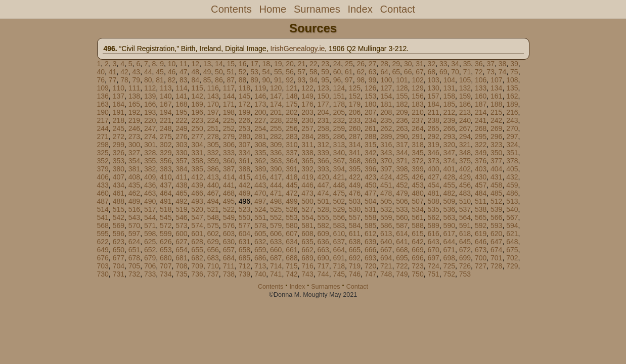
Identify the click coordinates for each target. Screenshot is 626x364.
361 (244, 161)
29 (396, 64)
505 (386, 201)
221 (166, 120)
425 (402, 177)
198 (229, 112)
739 (244, 274)
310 (292, 145)
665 (355, 250)
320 (449, 145)
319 (433, 145)
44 (148, 72)
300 (134, 145)
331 (197, 153)
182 (402, 104)
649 (103, 250)
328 (150, 153)
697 (433, 258)
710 (213, 266)
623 (119, 242)
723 (417, 266)
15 (231, 64)
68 (432, 72)
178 (339, 104)
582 (323, 225)
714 (276, 266)
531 (370, 209)
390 (276, 169)
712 (244, 266)
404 (496, 169)
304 (197, 145)
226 (244, 120)
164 (119, 104)
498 (276, 201)
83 (184, 80)
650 (119, 250)
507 (417, 201)
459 (512, 185)
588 (417, 225)
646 (481, 242)
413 (213, 177)
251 (213, 128)
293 (449, 136)
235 (386, 120)
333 (229, 153)
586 (386, 225)
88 (243, 80)
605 (260, 234)
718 (339, 266)
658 (244, 250)
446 (307, 185)
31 (420, 64)
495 (229, 201)
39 (514, 64)
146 (260, 96)
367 (339, 161)
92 (290, 80)
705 (134, 266)
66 (408, 72)
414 (229, 177)
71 (467, 72)
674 (496, 250)
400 (433, 169)
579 (276, 225)
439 (197, 185)
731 (119, 274)
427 (433, 177)
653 (166, 250)
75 (514, 72)
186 (465, 104)
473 (307, 193)
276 (181, 136)
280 (244, 136)
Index (360, 9)
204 (323, 112)
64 (384, 72)
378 (512, 161)
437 (166, 185)
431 (496, 177)
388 (244, 169)
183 (417, 104)
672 (465, 250)
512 (496, 201)
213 (465, 112)
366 (323, 161)
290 (402, 136)
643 (433, 242)
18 (266, 64)
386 (213, 169)
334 (244, 153)
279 (229, 136)
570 (134, 225)
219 (134, 120)
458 (496, 185)
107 (496, 80)
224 (213, 120)
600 (181, 234)
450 (370, 185)
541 (103, 217)
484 (481, 193)
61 (349, 72)
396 (370, 169)
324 (512, 145)
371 (402, 161)
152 (355, 96)
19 (278, 64)
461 (119, 193)
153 (370, 96)
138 (134, 96)
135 (512, 88)
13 (207, 64)
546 (181, 217)
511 (481, 201)
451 (386, 185)
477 (370, 193)
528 (323, 209)
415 (244, 177)
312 (323, 145)
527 (307, 209)
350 (496, 153)
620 (496, 234)
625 (150, 242)
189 (512, 104)
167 (166, 104)
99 (373, 80)
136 (103, 96)
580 (292, 225)
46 (172, 72)
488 (119, 201)
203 (307, 112)
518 (166, 209)
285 (323, 136)
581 (307, 225)
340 (339, 153)
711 (229, 266)
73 (490, 72)
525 (276, 209)
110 (119, 88)
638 (355, 242)
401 (449, 169)
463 (150, 193)
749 (402, 274)
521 (213, 209)
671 (449, 250)
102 (417, 80)
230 (307, 120)
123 (323, 88)
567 (512, 217)
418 (292, 177)
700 (481, 258)
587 (402, 225)
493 (197, 201)
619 (481, 234)
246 (134, 128)
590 (449, 225)
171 (229, 104)
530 (355, 209)
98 (361, 80)
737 (213, 274)
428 (449, 177)
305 (213, 145)
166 (150, 104)
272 (119, 136)
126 (370, 88)
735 (181, 274)
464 (166, 193)
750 (417, 274)
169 (197, 104)
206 (355, 112)
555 (323, 217)
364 (292, 161)
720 (370, 266)
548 (213, 217)
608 (307, 234)
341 (355, 153)
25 (349, 64)
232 (339, 120)
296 (496, 136)
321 (465, 145)
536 (449, 209)
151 (339, 96)
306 (229, 145)
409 (150, 177)
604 (244, 234)
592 (481, 225)
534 (417, 209)
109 (103, 88)
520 (197, 209)
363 (276, 161)
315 (370, 145)
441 (229, 185)
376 (481, 161)
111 (134, 88)
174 (276, 104)
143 (213, 96)
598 (150, 234)
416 (260, 177)
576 (229, 225)
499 (292, 201)
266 (449, 128)
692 (355, 258)
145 (244, 96)
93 (302, 80)
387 (229, 169)
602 (213, 234)
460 (103, 193)
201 (276, 112)
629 (213, 242)
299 (119, 145)
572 (166, 225)
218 (119, 120)
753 (465, 274)
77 (113, 80)
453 (417, 185)
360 (229, 161)
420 (323, 177)
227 (260, 120)
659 (260, 250)
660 (276, 250)
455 (449, 185)
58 (314, 72)
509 (449, 201)
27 (373, 64)
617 (449, 234)
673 (481, 250)
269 (496, 128)
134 (496, 88)
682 (197, 258)
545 (166, 217)
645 (465, 242)
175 (292, 104)
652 (150, 250)
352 (103, 161)
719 (355, 266)
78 (124, 80)
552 (276, 217)
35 (467, 64)
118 (244, 88)
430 (481, 177)
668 (402, 250)
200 (260, 112)
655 (197, 250)
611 (355, 234)
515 (119, 209)
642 (417, 242)
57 (302, 72)
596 (119, 234)
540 (512, 209)
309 (276, 145)
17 (254, 64)
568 (103, 225)
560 (402, 217)
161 (496, 96)
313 (339, 145)
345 (417, 153)
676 (103, 258)
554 (307, 217)
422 (355, 177)
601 (197, 234)
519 (181, 209)
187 (481, 104)
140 (166, 96)
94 (314, 80)
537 (465, 209)
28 (384, 64)
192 (134, 112)
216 (512, 112)
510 (465, 201)
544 (150, 217)
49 (207, 72)
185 (449, 104)
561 (417, 217)
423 (370, 177)
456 (465, 185)
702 (512, 258)
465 (181, 193)
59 (325, 72)
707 (166, 266)
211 (433, 112)
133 (481, 88)
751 (433, 274)
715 (292, 266)
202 (292, 112)
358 (197, 161)
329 (166, 153)
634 (292, 242)
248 (166, 128)
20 (290, 64)
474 (323, 193)
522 (229, 209)
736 (197, 274)
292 (433, 136)
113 (166, 88)
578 (260, 225)
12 (195, 64)
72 (479, 72)
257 (307, 128)
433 (103, 185)
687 (276, 258)
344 (402, 153)
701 (496, 258)
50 (219, 72)
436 (150, 185)
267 (465, 128)
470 (260, 193)
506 (402, 201)
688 (292, 258)
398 (402, 169)
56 (290, 72)
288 (370, 136)
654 (181, 250)
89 (254, 80)
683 (213, 258)
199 (244, 112)
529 (339, 209)
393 (323, 169)
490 (150, 201)
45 (160, 72)
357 (181, 161)
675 (512, 250)
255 (276, 128)
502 (339, 201)
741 (276, 274)
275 (166, 136)
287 (355, 136)
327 (134, 153)
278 (213, 136)
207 (370, 112)
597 (134, 234)
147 (276, 96)
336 (276, 153)
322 (481, 145)
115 (197, 88)
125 (355, 88)
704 (119, 266)
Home (273, 9)
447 (323, 185)
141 (181, 96)
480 (417, 193)
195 (181, 112)
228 (276, 120)
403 (481, 169)
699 (465, 258)
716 (307, 266)
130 (433, 88)
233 (355, 120)
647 (496, 242)
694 (386, 258)
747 (370, 274)
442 (244, 185)
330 (181, 153)
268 (481, 128)
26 (361, 64)
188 (496, 104)
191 (119, 112)
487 (103, 201)
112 (150, 88)
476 (355, 193)
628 (197, 242)
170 (213, 104)
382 (150, 169)
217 (103, 120)
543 (134, 217)
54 (266, 72)
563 (449, 217)
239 (449, 120)
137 (119, 96)
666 (370, 250)
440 (213, 185)
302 (166, 145)
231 (323, 120)
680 (166, 258)
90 (266, 80)
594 (512, 225)
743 (307, 274)
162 (512, 96)
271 (103, 136)
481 (433, 193)
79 (137, 80)
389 (260, 169)
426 (417, 177)
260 (355, 128)
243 (512, 120)
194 (166, 112)
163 (103, 104)
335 (260, 153)
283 (292, 136)
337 (292, 153)
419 (307, 177)
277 (197, 136)
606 (276, 234)
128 (402, 88)
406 (103, 177)
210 (417, 112)
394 (339, 169)
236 (402, 120)
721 (386, 266)
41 (113, 72)
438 (181, 185)
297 (512, 136)
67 (420, 72)
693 (370, 258)
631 (244, 242)
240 (465, 120)
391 (292, 169)
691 (339, 258)
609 (323, 234)
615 (417, 234)
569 (119, 225)
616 (433, 234)
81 (160, 80)
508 (433, 201)
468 (229, 193)
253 (244, 128)
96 (337, 80)
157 (433, 96)
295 (481, 136)
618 (465, 234)
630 (229, 242)
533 (402, 209)
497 (260, 201)
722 (402, 266)
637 (339, 242)
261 (370, 128)
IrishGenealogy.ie (297, 49)
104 (449, 80)
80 (148, 80)
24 (337, 64)
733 (150, 274)
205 (339, 112)
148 (292, 96)
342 (370, 153)
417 (276, 177)
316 (386, 145)
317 (402, 145)
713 (260, 266)
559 (386, 217)
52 (243, 72)
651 (134, 250)
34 (455, 64)
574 (197, 225)
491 (166, 201)
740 (260, 274)
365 (307, 161)
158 (449, 96)
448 (339, 185)
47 (184, 72)
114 (181, 88)
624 (134, 242)
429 (465, 177)
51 (231, 72)
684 (229, 258)
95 (325, 80)
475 (339, 193)
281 (260, 136)
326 (119, 153)
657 (229, 250)
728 (496, 266)
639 (370, 242)
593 (496, 225)
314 (355, 145)
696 (417, 258)
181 (386, 104)
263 (402, 128)
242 (496, 120)
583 (339, 225)
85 (207, 80)
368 (355, 161)
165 (134, 104)
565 (481, 217)
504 (370, 201)
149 (307, 96)
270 (512, 128)
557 (355, 217)
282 (276, 136)
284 (307, 136)
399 (417, 169)
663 (323, 250)
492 (181, 201)
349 (481, 153)
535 (433, 209)
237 (417, 120)
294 (465, 136)
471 (276, 193)
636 (323, 242)
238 (433, 120)
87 (231, 80)
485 (496, 193)
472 (292, 193)
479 (402, 193)
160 (481, 96)
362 (260, 161)
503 (355, 201)
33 (443, 64)
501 (323, 201)
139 (150, 96)
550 (244, 217)
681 (181, 258)
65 (396, 72)
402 (465, 169)
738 (229, 274)
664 (339, 250)
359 (213, 161)
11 (184, 64)
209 (402, 112)
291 (417, 136)
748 (386, 274)
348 (465, 153)
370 (386, 161)
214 (481, 112)
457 (481, 185)
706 (150, 266)
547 (197, 217)
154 (386, 96)
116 (213, 88)
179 (355, 104)
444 (276, 185)
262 (386, 128)
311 (307, 145)
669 (417, 250)
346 (433, 153)
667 (386, 250)
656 (213, 250)
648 (512, 242)
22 (314, 64)
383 (166, 169)
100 (386, 80)
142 (197, 96)
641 (402, 242)
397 (386, 169)
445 (292, 185)
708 (181, 266)
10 (172, 64)
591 (465, 225)
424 (386, 177)
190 (103, 112)
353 (119, 161)
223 (197, 120)
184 (433, 104)
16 (243, 64)
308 (260, 145)
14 (219, 64)
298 (103, 145)
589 (433, 225)
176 (307, 104)
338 (307, 153)
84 (195, 80)
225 (229, 120)
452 (402, 185)
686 (260, 258)
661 (292, 250)
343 (386, 153)
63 (373, 72)
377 (496, 161)
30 (408, 64)
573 (181, 225)
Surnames (317, 9)
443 (260, 185)
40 (101, 72)
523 (244, 209)
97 (349, 80)
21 (302, 64)
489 (134, 201)
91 (278, 80)
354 (134, 161)
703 (103, 266)
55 (278, 72)
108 (512, 80)
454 (433, 185)
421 (339, 177)
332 (213, 153)
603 (229, 234)
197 (213, 112)
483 (465, 193)
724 (433, 266)
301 (150, 145)
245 (119, 128)
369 (370, 161)
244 (103, 128)
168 (181, 104)
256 (292, 128)
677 (119, 258)
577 (244, 225)
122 (307, 88)
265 (433, 128)
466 (197, 193)
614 (402, 234)
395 (355, 169)
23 (325, 64)
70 (455, 72)
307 (244, 145)
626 (166, 242)
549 (229, 217)
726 (465, 266)
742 (292, 274)
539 (496, 209)
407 (119, 177)
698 (449, 258)
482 (449, 193)
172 (244, 104)
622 (103, 242)
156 (417, 96)
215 (496, 112)
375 (465, 161)
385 (197, 169)
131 (449, 88)
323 (496, 145)
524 (260, 209)
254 (260, 128)
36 (479, 64)
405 (512, 169)
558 (370, 217)
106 (481, 80)
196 (197, 112)
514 (103, 209)
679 (150, 258)
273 (134, 136)
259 (339, 128)
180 (370, 104)
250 (197, 128)
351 (512, 153)
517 (150, 209)
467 (213, 193)
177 (323, 104)
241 (481, 120)
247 (150, 128)
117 (229, 88)
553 (292, 217)
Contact (397, 9)
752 (449, 274)
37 (490, 64)
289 (386, 136)
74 (503, 72)
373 (433, 161)
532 (386, 209)
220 (150, 120)
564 (465, 217)
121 (292, 88)
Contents (231, 9)
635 (307, 242)
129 (417, 88)
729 (512, 266)
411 (181, 177)
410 (166, 177)
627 (181, 242)
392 (307, 169)
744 (323, 274)
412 (197, 177)
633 (276, 242)
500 (307, 201)
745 (339, 274)
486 (512, 193)
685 (244, 258)
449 (355, 185)
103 (434, 80)
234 (370, 120)
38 (503, 64)
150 (323, 96)
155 (402, 96)
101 (402, 80)
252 (229, 128)
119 (260, 88)
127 (386, 88)
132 (465, 88)
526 (292, 209)
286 (339, 136)
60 (337, 72)
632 (260, 242)
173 (260, 104)
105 (465, 80)
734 (166, 274)
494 (213, 201)
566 (496, 217)
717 (323, 266)
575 (213, 225)
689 (307, 258)
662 (307, 250)
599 (166, 234)
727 (481, 266)
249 (181, 128)
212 (449, 112)
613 (386, 234)
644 (449, 242)
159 (465, 96)
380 (119, 169)
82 (172, 80)
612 (370, 234)
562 (433, 217)
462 (134, 193)
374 (449, 161)
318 (417, 145)
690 (323, 258)
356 (166, 161)
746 (355, 274)
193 (150, 112)
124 (339, 88)
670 (433, 250)
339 (323, 153)
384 (181, 169)
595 (103, 234)
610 (339, 234)
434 (119, 185)
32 (432, 64)
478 (386, 193)
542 (119, 217)
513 (512, 201)
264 (417, 128)
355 (150, 161)
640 (386, 242)
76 (101, 80)
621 (512, 234)
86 (219, 80)
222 (181, 120)
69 (443, 72)
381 (134, 169)
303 (181, 145)
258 (323, 128)
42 (124, 72)
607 (292, 234)
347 (449, 153)
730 (103, 274)
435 (134, 185)
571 (150, 225)
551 (260, 217)
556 (339, 217)
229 (292, 120)
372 (417, 161)
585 (370, 225)
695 (402, 258)
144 (229, 96)
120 (276, 88)
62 (361, 72)
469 (244, 193)
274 (150, 136)
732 (134, 274)
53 (254, 72)
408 (134, 177)
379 (103, 169)
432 (512, 177)
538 (481, 209)
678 (134, 258)
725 (449, 266)
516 (134, 209)
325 (103, 153)
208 (386, 112)
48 (195, 72)
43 (137, 72)
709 (197, 266)
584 (355, 225)
